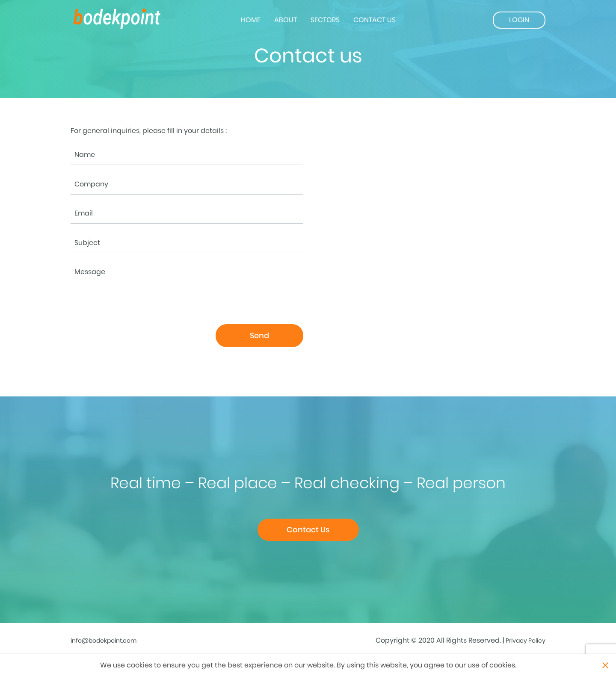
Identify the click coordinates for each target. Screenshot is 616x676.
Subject (87, 243)
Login (519, 20)
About (286, 20)
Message (90, 272)
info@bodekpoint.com (104, 641)
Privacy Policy (526, 641)
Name (85, 155)
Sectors (325, 20)
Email (84, 213)
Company (91, 184)
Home (251, 20)
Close (605, 665)
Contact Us (308, 530)
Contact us (375, 20)
